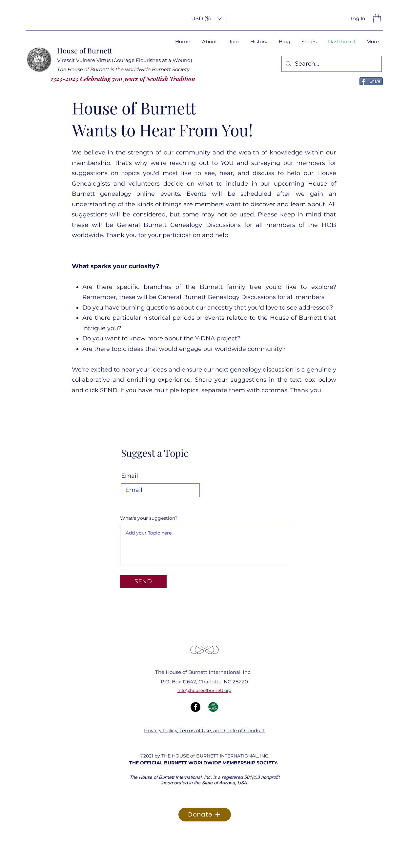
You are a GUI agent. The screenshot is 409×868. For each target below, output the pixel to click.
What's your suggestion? (149, 518)
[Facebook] (195, 707)
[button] (206, 19)
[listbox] (206, 19)
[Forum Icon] (213, 707)
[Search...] (331, 64)
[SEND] (143, 582)
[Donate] (205, 815)
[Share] (371, 81)
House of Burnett (85, 50)
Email (130, 476)
